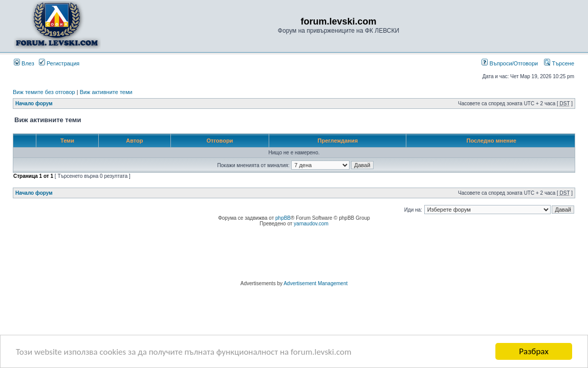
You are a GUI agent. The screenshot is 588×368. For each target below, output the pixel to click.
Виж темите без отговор (44, 92)
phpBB (283, 218)
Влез (24, 63)
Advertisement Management (315, 283)
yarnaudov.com (311, 224)
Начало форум (34, 103)
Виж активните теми (106, 92)
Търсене (559, 63)
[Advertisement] (294, 255)
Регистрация (59, 63)
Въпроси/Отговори (510, 63)
